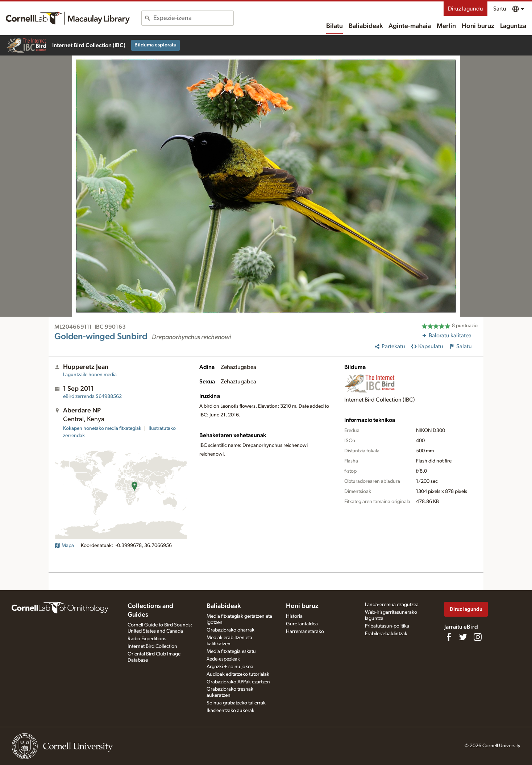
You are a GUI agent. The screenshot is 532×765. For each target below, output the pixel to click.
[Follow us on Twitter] (463, 637)
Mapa (64, 546)
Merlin (446, 26)
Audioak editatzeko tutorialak (238, 674)
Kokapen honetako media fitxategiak (102, 428)
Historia (294, 616)
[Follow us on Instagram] (478, 637)
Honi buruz (478, 26)
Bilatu (334, 26)
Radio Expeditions (147, 639)
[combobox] (193, 18)
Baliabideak (366, 26)
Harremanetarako (305, 632)
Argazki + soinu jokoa (230, 667)
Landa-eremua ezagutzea (392, 605)
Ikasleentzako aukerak (230, 711)
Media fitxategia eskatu (231, 651)
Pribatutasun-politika (387, 626)
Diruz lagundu (465, 9)
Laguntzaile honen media (90, 375)
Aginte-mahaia (410, 26)
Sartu (500, 9)
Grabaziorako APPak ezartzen (238, 682)
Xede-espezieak (223, 659)
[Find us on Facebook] (449, 637)
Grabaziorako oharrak (230, 630)
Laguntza (513, 26)
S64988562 (92, 396)
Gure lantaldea (302, 624)
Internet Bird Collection (152, 646)
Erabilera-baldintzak (386, 634)
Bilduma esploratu (155, 45)
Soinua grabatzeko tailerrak (236, 703)
